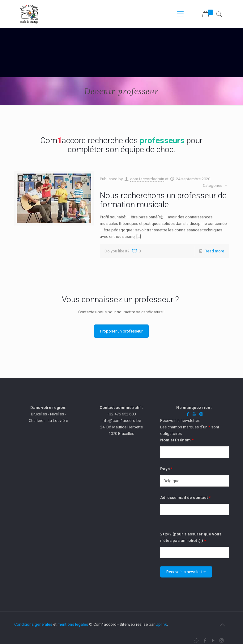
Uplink (161, 624)
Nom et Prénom (177, 440)
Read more (214, 251)
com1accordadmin (147, 179)
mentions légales (73, 624)
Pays (166, 469)
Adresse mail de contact (185, 498)
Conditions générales (33, 624)
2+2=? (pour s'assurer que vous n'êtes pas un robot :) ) (191, 537)
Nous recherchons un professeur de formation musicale (163, 200)
